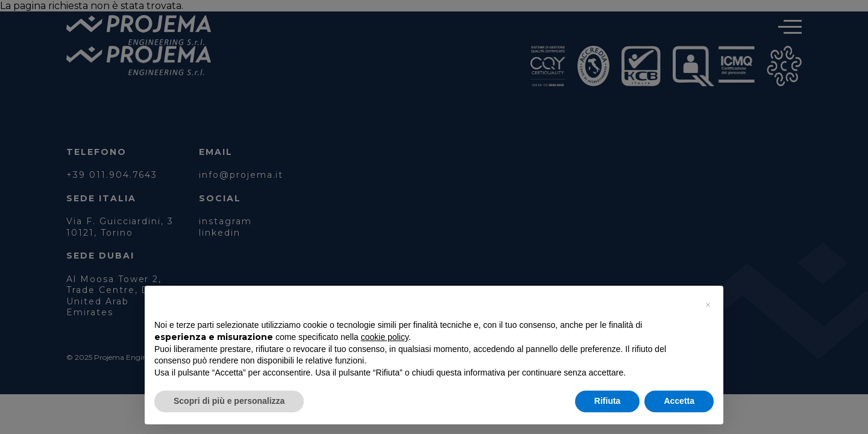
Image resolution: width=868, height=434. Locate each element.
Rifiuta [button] (608, 401)
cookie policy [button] (385, 337)
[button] (708, 305)
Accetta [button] (679, 401)
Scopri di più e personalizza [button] (229, 401)
